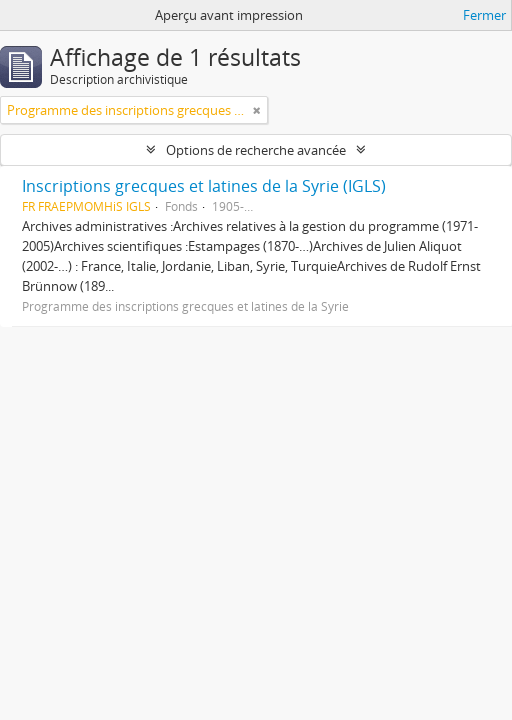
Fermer (484, 15)
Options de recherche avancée (256, 150)
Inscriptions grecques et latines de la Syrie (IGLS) (204, 186)
